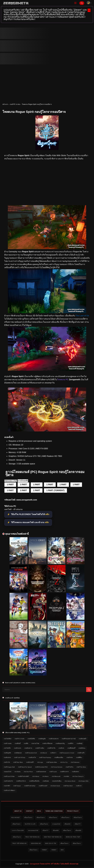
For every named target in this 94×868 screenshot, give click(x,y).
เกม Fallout (36, 776)
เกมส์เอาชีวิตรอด (47, 743)
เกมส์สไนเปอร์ (43, 786)
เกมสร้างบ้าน (69, 767)
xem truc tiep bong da (53, 837)
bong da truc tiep (73, 837)
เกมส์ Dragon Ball (9, 767)
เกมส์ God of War (9, 776)
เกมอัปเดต (46, 781)
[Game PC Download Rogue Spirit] (47, 431)
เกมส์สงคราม (28, 748)
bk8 (62, 850)
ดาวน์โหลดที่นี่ (23, 481)
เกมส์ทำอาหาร (64, 772)
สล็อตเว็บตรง (28, 818)
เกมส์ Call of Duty (20, 757)
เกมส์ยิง (26, 743)
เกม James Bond (70, 781)
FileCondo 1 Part (11, 481)
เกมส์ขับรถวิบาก (21, 781)
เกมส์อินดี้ (18, 743)
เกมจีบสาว (53, 753)
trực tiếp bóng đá (19, 843)
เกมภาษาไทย (35, 743)
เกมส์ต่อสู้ (79, 743)
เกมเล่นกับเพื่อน (57, 781)
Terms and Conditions (54, 811)
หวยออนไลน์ (56, 824)
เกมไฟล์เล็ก (7, 748)
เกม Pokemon (75, 762)
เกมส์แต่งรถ (75, 772)
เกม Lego (40, 762)
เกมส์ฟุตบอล (18, 753)
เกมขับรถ (61, 748)
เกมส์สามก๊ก (81, 753)
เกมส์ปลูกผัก (7, 753)
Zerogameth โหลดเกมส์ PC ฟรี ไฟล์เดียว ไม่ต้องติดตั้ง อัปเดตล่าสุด (54, 864)
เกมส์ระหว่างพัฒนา (9, 790)
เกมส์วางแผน (8, 743)
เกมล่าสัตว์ (7, 786)
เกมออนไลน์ (8, 772)
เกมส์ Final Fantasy (45, 757)
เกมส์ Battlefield (41, 772)
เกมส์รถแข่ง (18, 748)
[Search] (82, 3)
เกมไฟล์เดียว (8, 739)
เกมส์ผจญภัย (42, 739)
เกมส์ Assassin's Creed (67, 753)
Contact (29, 811)
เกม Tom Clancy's (78, 776)
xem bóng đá (36, 843)
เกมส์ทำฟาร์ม (51, 748)
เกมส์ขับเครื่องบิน (34, 781)
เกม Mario (45, 776)
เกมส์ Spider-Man (52, 762)
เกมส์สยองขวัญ (60, 743)
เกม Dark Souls (55, 786)
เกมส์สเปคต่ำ (83, 739)
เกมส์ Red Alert (68, 786)
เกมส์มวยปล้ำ (30, 762)
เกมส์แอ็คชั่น (31, 739)
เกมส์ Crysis (53, 772)
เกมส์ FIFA (70, 757)
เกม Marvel (44, 753)
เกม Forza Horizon (57, 767)
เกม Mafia (17, 772)
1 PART (10, 485)
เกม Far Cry (64, 762)
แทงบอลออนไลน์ (33, 830)
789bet (44, 850)
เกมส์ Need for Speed (25, 767)
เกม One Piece (28, 772)
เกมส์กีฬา (71, 743)
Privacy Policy (73, 811)
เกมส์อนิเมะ (82, 748)
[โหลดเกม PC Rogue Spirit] (47, 312)
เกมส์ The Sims (81, 767)
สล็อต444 (67, 824)
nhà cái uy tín (51, 843)
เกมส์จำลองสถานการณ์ (69, 739)
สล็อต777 (78, 824)
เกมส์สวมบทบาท (54, 739)
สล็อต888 (56, 830)
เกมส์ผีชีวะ (79, 757)
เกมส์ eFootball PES (41, 767)
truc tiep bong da (32, 837)
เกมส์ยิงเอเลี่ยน (59, 757)
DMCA (39, 811)
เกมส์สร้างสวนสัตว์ (23, 776)
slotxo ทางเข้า (30, 824)
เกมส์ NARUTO (8, 781)
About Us (18, 811)
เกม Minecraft (56, 776)
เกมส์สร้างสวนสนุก (30, 786)
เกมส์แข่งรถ (7, 757)
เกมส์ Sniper (17, 786)
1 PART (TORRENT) (55, 490)
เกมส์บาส (79, 786)
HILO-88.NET (16, 818)
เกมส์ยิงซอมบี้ (71, 748)
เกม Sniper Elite (83, 781)
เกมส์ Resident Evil (31, 753)
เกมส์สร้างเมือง (40, 748)
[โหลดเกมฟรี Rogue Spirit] (47, 248)
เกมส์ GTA (7, 762)
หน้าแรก (5, 104)
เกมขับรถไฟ (32, 757)
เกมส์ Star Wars (18, 762)
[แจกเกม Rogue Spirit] (47, 370)
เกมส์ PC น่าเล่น (15, 104)
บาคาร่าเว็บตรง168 (18, 830)
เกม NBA (66, 776)
